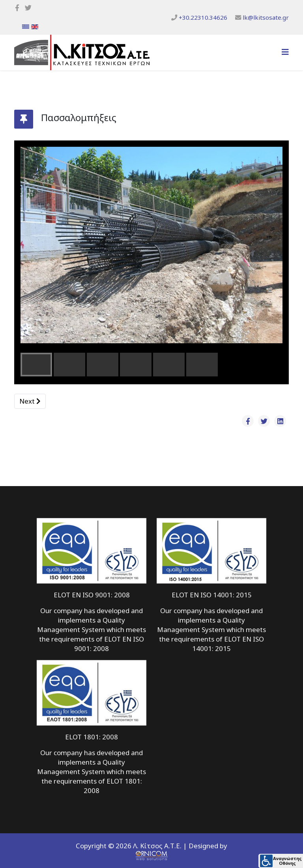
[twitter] (28, 8)
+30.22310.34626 (203, 17)
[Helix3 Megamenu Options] (285, 52)
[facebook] (17, 8)
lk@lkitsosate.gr (266, 17)
